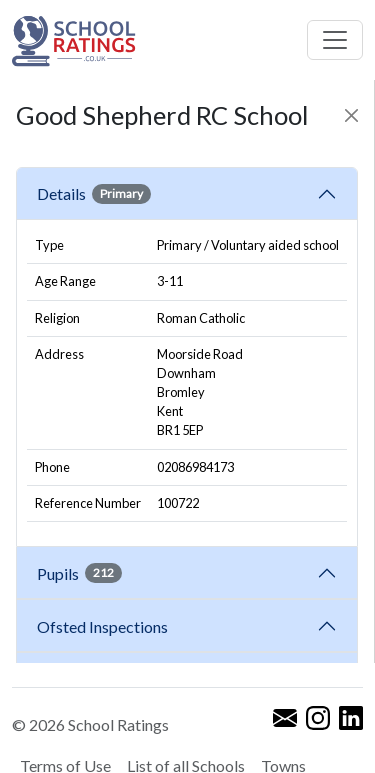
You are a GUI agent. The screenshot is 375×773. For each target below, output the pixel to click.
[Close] (351, 115)
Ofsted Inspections (105, 626)
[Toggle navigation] (335, 40)
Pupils (79, 573)
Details (94, 194)
